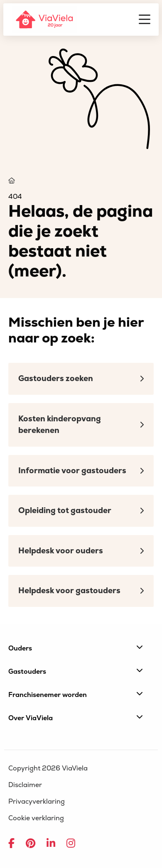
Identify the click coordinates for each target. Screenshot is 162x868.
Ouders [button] (76, 648)
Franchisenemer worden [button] (76, 694)
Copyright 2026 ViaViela (48, 768)
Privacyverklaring (37, 802)
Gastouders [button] (76, 671)
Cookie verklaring (36, 818)
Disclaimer (25, 785)
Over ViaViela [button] (76, 718)
